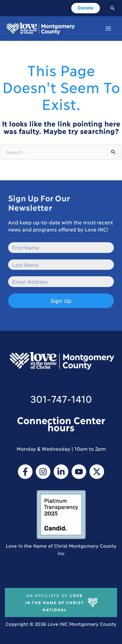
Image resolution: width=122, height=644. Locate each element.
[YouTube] (79, 472)
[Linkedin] (61, 472)
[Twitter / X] (97, 472)
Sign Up (61, 300)
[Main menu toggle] (108, 29)
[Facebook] (25, 472)
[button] (86, 8)
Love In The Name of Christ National (54, 602)
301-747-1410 (61, 399)
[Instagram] (43, 472)
